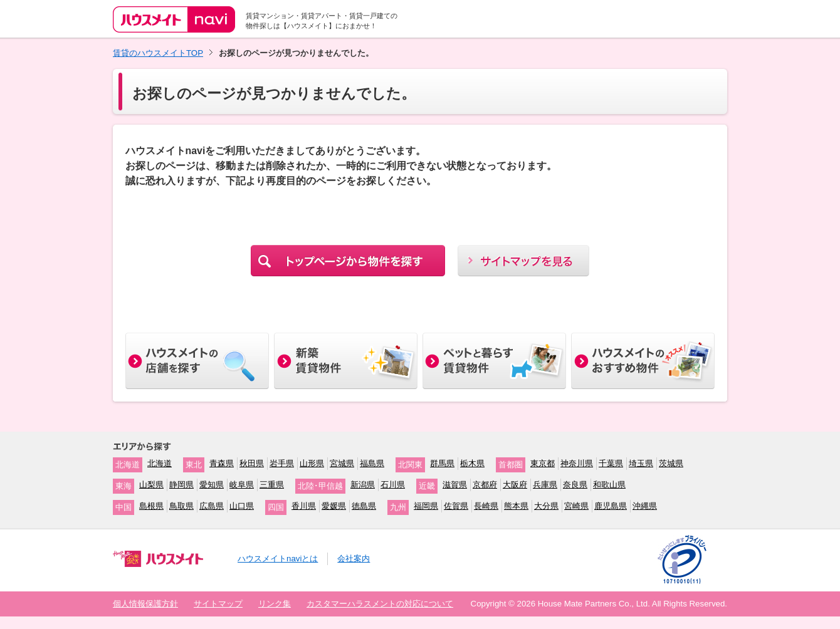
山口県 (242, 506)
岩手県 (282, 463)
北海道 (160, 463)
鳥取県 (181, 506)
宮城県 (342, 463)
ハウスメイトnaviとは (278, 559)
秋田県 (252, 463)
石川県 (393, 485)
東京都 (543, 463)
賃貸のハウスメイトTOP (158, 53)
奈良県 (575, 485)
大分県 (546, 506)
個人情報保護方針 (145, 604)
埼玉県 (641, 463)
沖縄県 (645, 506)
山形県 (312, 463)
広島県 (212, 506)
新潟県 (363, 485)
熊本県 (516, 506)
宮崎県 (576, 506)
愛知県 (212, 485)
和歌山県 (609, 485)
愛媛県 (334, 506)
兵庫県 (545, 485)
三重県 (272, 485)
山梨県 (151, 485)
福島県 (372, 463)
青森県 (222, 463)
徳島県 (364, 506)
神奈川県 (577, 463)
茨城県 (671, 463)
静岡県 (181, 485)
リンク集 (275, 604)
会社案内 (354, 559)
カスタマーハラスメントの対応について (380, 604)
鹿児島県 (611, 506)
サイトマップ (218, 604)
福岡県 (426, 506)
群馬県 (442, 463)
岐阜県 (242, 485)
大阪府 (515, 485)
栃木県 (472, 463)
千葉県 (611, 463)
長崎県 (486, 506)
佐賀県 (456, 506)
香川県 (304, 506)
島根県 (151, 506)
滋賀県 (455, 485)
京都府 (485, 485)
